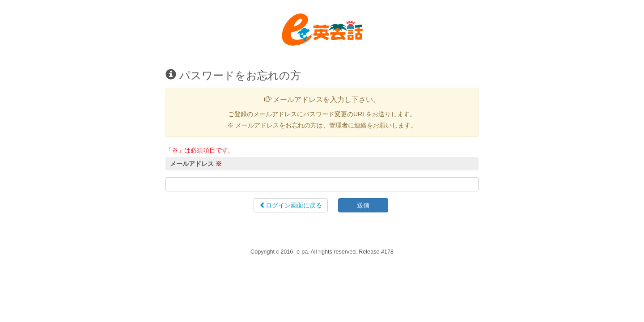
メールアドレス (196, 164)
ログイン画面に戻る (291, 205)
